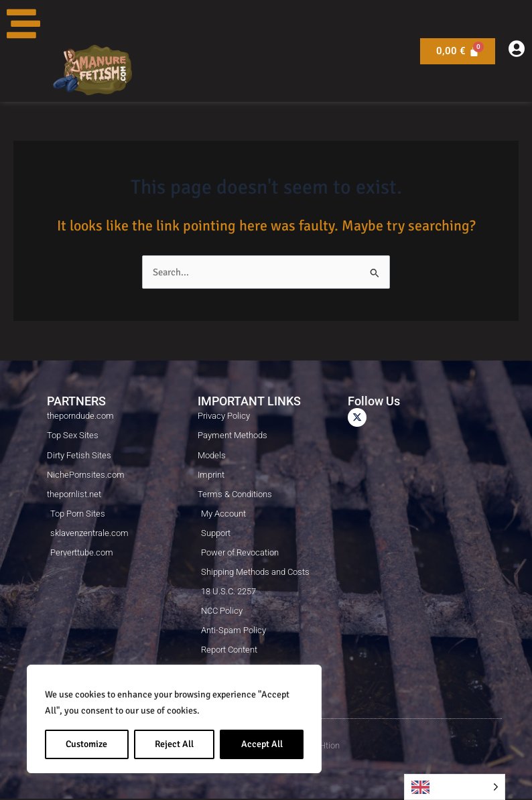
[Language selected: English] (455, 787)
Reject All (174, 744)
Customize (86, 744)
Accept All (262, 744)
